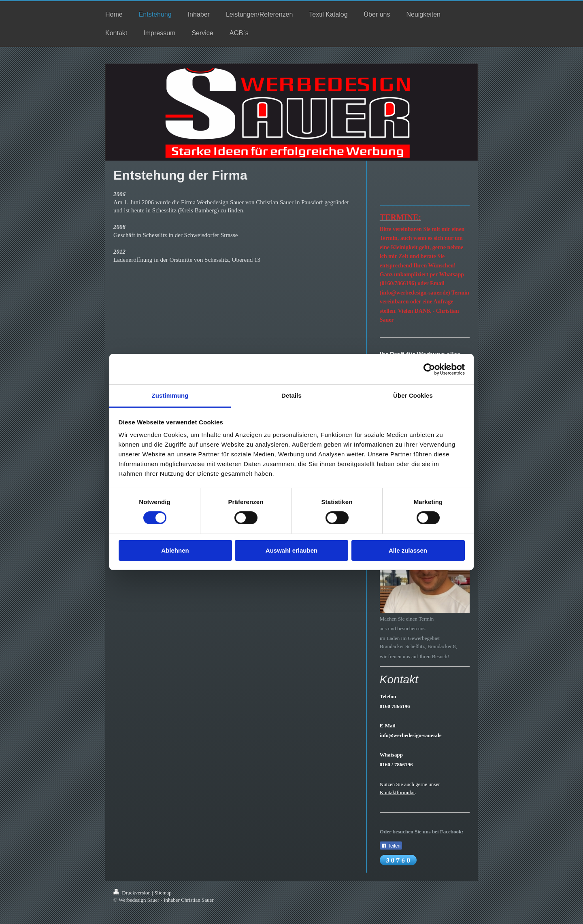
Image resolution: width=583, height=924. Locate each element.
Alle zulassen (408, 550)
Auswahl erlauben (291, 550)
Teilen (391, 846)
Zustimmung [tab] (170, 395)
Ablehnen (175, 550)
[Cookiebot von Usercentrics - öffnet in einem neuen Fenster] (429, 369)
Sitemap (163, 893)
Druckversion (133, 893)
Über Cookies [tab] (413, 395)
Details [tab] (291, 395)
